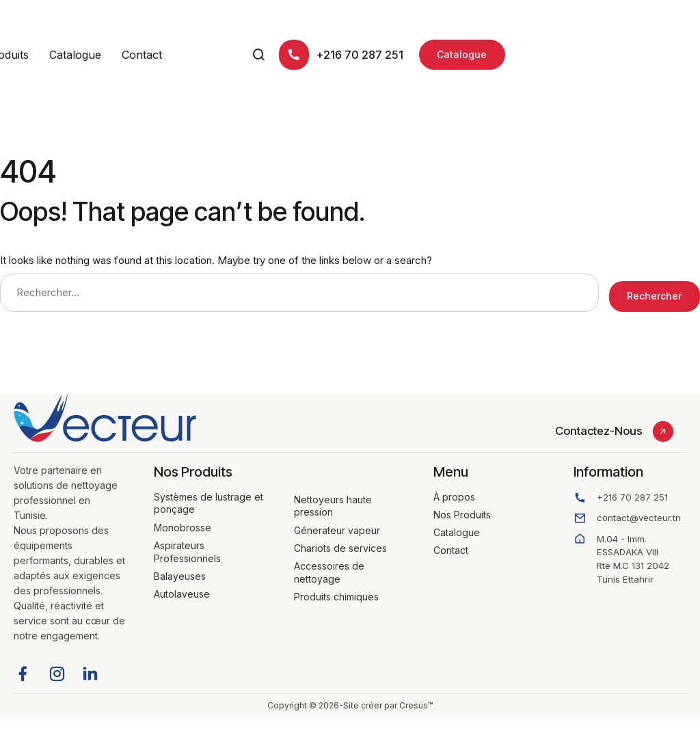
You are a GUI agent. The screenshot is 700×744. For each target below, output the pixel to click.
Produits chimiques (336, 589)
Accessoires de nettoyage (329, 565)
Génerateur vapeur (337, 523)
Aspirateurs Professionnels (187, 544)
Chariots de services (340, 541)
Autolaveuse (182, 586)
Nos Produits (176, 55)
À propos (97, 55)
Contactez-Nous (599, 423)
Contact (323, 55)
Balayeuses (180, 569)
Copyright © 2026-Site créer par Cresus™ (350, 698)
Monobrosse (183, 520)
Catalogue (256, 55)
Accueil (33, 55)
